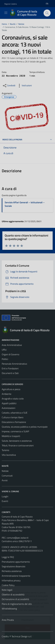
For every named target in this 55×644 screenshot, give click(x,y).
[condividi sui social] (9, 86)
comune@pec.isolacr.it (18, 538)
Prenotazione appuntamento (16, 562)
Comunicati (7, 476)
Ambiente (7, 394)
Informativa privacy (11, 580)
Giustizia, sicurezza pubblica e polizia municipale (25, 427)
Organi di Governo (10, 354)
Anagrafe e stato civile (13, 399)
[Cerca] (47, 13)
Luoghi (5, 496)
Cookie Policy (8, 585)
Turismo (5, 450)
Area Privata (8, 620)
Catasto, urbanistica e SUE (15, 413)
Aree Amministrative (12, 345)
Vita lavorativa (9, 455)
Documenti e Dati (10, 373)
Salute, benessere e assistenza (17, 441)
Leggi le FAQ (8, 557)
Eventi (5, 501)
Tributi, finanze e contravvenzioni (18, 445)
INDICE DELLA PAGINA (27, 140)
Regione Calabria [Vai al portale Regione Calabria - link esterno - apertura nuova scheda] (11, 4)
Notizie (5, 471)
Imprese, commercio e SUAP (15, 431)
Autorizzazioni (9, 408)
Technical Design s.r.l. (22, 636)
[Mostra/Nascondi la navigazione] (6, 13)
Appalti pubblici (9, 403)
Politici (5, 359)
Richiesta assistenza (12, 571)
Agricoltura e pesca (11, 389)
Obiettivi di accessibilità (13, 595)
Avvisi (5, 480)
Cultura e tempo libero (13, 417)
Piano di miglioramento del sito (17, 604)
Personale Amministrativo (14, 364)
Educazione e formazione (14, 422)
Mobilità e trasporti (11, 436)
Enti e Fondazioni (10, 368)
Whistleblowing (9, 609)
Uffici (4, 350)
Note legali (7, 590)
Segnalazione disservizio (13, 566)
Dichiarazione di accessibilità (15, 599)
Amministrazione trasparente (16, 576)
